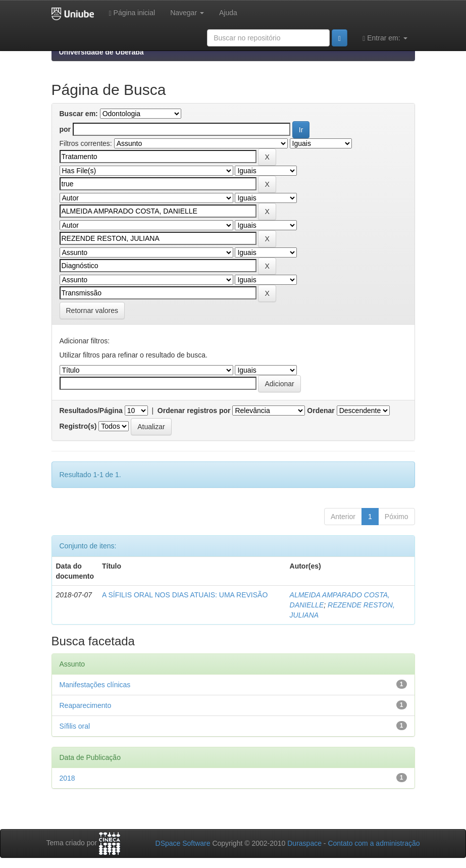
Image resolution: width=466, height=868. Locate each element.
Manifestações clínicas (95, 685)
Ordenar (321, 411)
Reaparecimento (86, 705)
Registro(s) (78, 426)
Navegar (187, 13)
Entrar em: (385, 38)
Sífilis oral (75, 726)
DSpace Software (183, 843)
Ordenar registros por (194, 411)
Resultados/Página (91, 411)
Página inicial (132, 13)
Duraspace (304, 843)
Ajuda (228, 13)
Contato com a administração (374, 843)
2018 (67, 778)
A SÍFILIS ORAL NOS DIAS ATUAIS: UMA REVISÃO (185, 595)
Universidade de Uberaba (101, 52)
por (65, 129)
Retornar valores (92, 311)
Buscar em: (79, 114)
